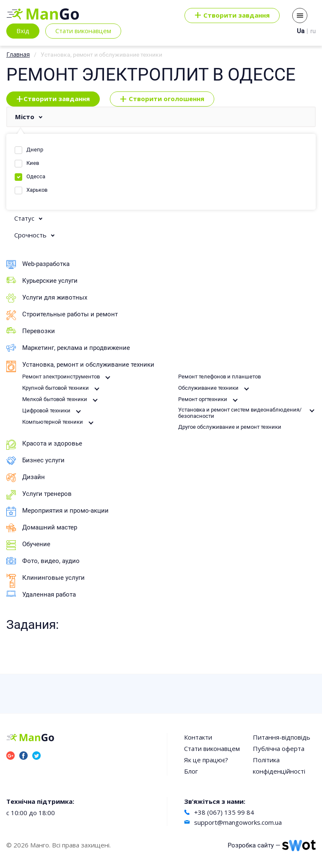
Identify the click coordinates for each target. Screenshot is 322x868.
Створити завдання (53, 99)
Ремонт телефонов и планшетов (219, 377)
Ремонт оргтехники (203, 399)
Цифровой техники (46, 411)
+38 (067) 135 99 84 (224, 812)
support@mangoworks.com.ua (238, 822)
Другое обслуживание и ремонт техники (230, 427)
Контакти (198, 737)
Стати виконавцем (83, 31)
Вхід (23, 31)
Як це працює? (206, 760)
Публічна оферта (279, 748)
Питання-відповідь (282, 737)
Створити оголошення (162, 99)
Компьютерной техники (53, 422)
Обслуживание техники (208, 388)
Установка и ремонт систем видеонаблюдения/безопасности (240, 413)
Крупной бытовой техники (56, 388)
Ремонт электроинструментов (61, 377)
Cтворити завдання (232, 16)
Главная (18, 54)
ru (313, 31)
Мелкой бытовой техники (55, 399)
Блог (191, 771)
